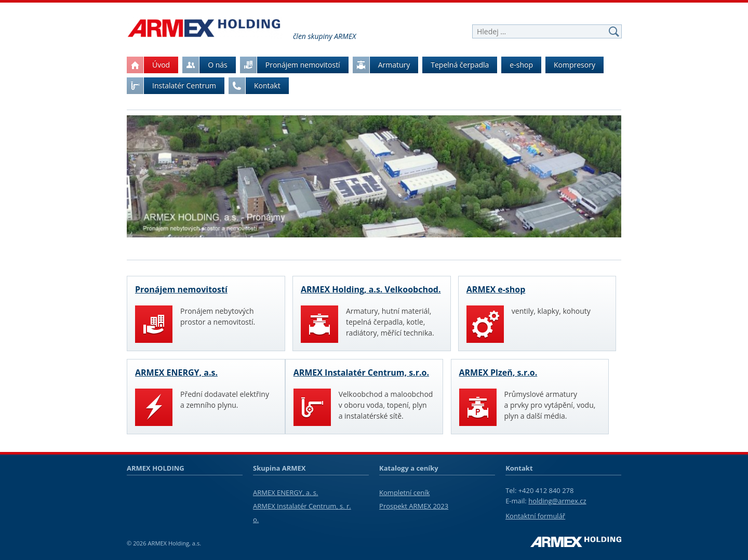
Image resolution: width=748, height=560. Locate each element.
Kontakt (255, 86)
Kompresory (575, 65)
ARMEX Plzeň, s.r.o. (498, 373)
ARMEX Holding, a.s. (174, 543)
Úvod (148, 65)
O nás (205, 65)
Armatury (382, 65)
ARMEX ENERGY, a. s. (285, 492)
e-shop (521, 65)
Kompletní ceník (404, 492)
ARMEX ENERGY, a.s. (176, 373)
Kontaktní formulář (535, 516)
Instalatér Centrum (171, 86)
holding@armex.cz (557, 501)
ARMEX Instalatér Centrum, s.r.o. (361, 373)
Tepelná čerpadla (460, 65)
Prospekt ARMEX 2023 (414, 506)
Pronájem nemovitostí (290, 65)
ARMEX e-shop (496, 290)
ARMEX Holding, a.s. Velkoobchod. (371, 290)
